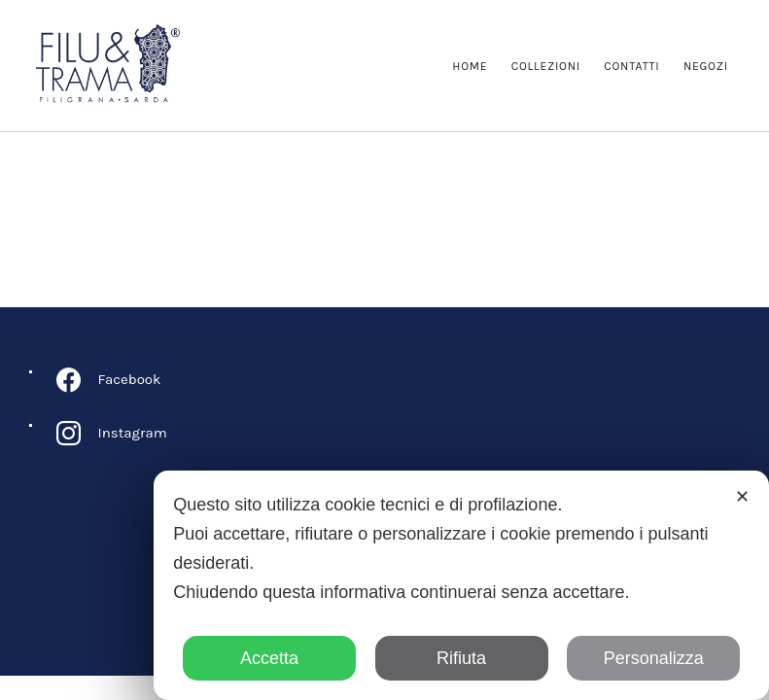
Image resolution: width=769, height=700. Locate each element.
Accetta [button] (269, 658)
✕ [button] (742, 497)
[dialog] (461, 585)
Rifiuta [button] (461, 658)
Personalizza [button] (654, 658)
